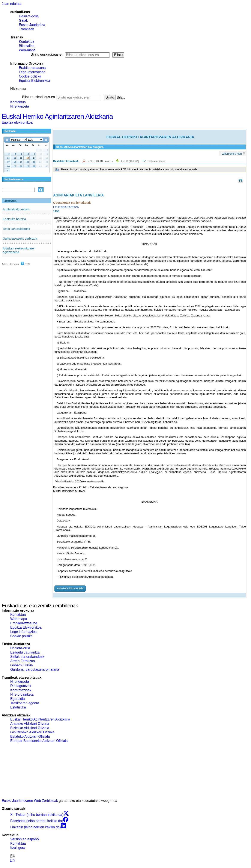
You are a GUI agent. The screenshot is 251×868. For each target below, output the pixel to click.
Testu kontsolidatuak (16, 229)
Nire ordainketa (22, 694)
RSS (25, 264)
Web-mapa (27, 50)
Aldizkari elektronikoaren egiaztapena (19, 250)
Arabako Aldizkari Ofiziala (30, 724)
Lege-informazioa (32, 72)
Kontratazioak (21, 690)
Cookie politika (30, 76)
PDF (100, 161)
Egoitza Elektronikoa (35, 81)
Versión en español (25, 839)
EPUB (130, 161)
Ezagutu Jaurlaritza (25, 652)
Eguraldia (18, 699)
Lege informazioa (23, 632)
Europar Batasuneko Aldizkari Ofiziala (39, 741)
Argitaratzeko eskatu (17, 209)
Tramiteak (26, 29)
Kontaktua (27, 42)
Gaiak (23, 21)
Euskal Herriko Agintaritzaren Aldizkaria (57, 116)
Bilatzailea (27, 46)
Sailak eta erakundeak (27, 657)
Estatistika (18, 707)
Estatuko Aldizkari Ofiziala (30, 737)
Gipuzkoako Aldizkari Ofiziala (32, 732)
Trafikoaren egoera (25, 703)
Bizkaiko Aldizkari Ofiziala (30, 728)
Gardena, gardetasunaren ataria (35, 670)
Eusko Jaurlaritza (32, 25)
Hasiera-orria (29, 16)
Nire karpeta (20, 106)
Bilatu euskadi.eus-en (47, 54)
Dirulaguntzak (21, 686)
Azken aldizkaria (10, 264)
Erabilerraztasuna (32, 68)
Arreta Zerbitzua (23, 661)
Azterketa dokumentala (70, 588)
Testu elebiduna (156, 161)
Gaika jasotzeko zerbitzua (20, 239)
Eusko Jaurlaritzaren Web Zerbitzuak (30, 801)
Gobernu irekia (22, 665)
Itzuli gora (18, 848)
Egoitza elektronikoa (17, 122)
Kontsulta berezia (14, 219)
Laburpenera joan (232, 154)
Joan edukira (12, 4)
